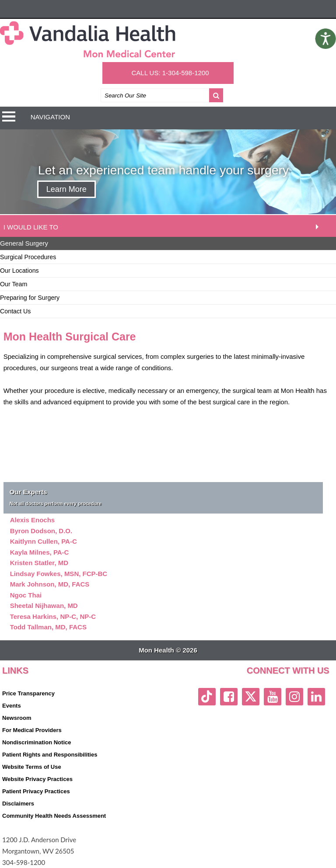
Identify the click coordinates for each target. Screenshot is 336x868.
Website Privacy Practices (37, 779)
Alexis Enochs (33, 520)
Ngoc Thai (26, 595)
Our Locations (19, 271)
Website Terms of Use (32, 767)
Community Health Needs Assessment (54, 816)
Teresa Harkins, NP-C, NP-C (53, 616)
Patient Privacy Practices (36, 791)
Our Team (14, 284)
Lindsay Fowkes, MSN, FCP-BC (59, 574)
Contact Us (16, 311)
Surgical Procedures (28, 257)
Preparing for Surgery (30, 298)
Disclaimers (18, 804)
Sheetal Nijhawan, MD (44, 606)
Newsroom (17, 718)
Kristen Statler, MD (39, 563)
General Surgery (24, 243)
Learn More (66, 189)
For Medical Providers (32, 730)
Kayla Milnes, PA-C (40, 552)
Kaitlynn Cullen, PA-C (44, 541)
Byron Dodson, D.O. (41, 531)
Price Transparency (28, 693)
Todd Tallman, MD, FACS (48, 627)
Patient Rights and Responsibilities (50, 755)
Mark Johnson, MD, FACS (50, 584)
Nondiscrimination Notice (37, 742)
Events (12, 706)
